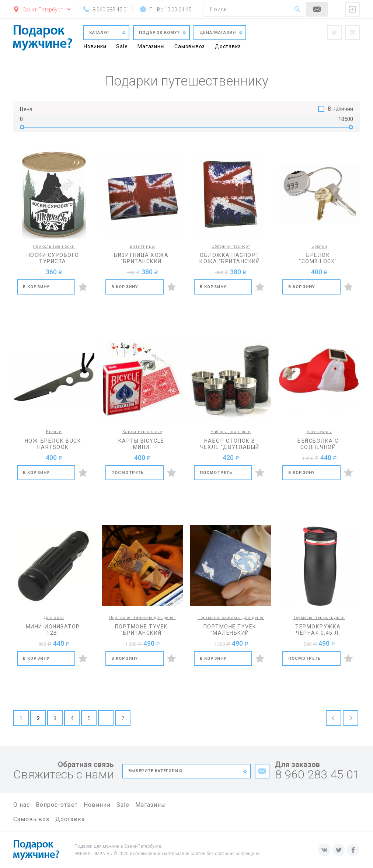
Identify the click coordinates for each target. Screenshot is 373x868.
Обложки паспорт (231, 246)
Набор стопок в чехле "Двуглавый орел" (230, 444)
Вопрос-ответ (57, 805)
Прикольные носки (54, 246)
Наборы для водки (231, 432)
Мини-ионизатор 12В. (53, 630)
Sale (122, 46)
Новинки (95, 46)
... (106, 718)
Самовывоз (190, 46)
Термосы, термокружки (319, 618)
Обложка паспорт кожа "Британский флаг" (230, 258)
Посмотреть (128, 473)
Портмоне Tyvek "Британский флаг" (141, 630)
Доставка (228, 46)
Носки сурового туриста (53, 258)
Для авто (54, 618)
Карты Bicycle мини (141, 444)
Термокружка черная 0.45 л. (318, 630)
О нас (22, 805)
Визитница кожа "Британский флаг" (141, 258)
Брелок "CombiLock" (318, 258)
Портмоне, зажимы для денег (142, 618)
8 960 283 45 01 (317, 775)
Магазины (151, 46)
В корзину (36, 287)
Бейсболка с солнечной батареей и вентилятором (318, 444)
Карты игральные (142, 432)
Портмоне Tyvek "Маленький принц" (230, 630)
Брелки (319, 246)
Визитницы (142, 246)
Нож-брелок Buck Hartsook (53, 444)
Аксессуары (319, 432)
